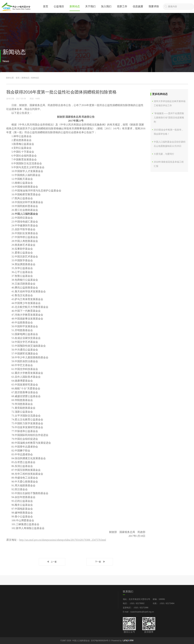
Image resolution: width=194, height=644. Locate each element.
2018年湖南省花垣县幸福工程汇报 (169, 164)
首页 (46, 6)
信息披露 (138, 6)
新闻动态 (75, 6)
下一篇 (100, 562)
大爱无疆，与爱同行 (164, 154)
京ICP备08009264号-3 (101, 641)
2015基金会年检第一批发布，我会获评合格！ (169, 132)
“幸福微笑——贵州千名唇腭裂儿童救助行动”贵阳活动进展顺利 (169, 118)
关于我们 (90, 6)
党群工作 (122, 6)
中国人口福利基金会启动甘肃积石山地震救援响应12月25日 (170, 144)
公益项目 (59, 6)
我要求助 (154, 6)
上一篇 (52, 562)
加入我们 (106, 6)
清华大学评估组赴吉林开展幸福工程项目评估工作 (170, 103)
